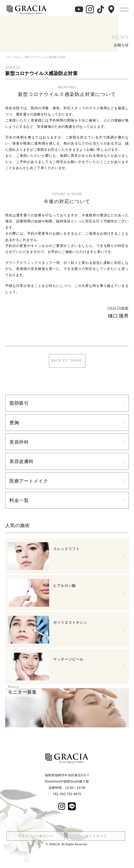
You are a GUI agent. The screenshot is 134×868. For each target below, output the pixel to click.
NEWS (17, 57)
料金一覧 (19, 500)
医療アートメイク (29, 481)
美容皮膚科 (21, 461)
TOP (8, 57)
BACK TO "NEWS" (67, 361)
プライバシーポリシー (35, 836)
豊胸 (14, 423)
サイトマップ (96, 836)
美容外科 (19, 442)
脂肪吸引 (19, 403)
